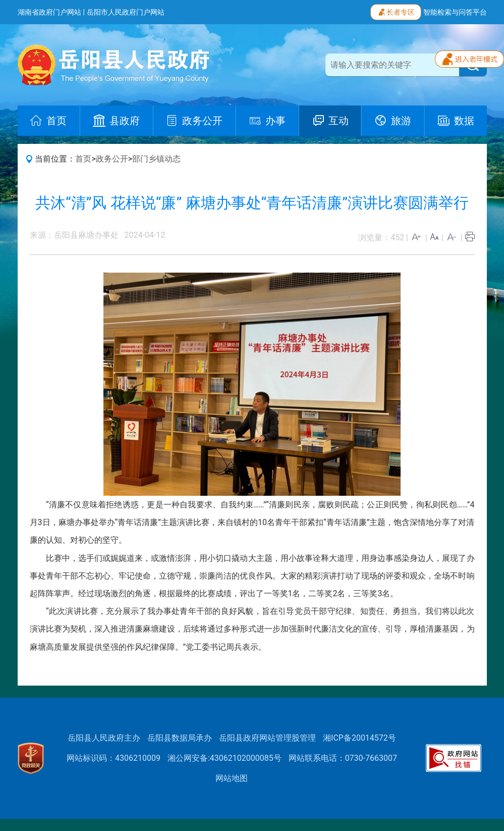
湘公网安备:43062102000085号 (225, 758)
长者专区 (396, 11)
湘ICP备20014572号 (359, 738)
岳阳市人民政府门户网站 (126, 12)
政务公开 (112, 159)
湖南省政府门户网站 (49, 12)
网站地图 (232, 778)
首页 (83, 159)
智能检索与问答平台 (455, 12)
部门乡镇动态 (156, 159)
